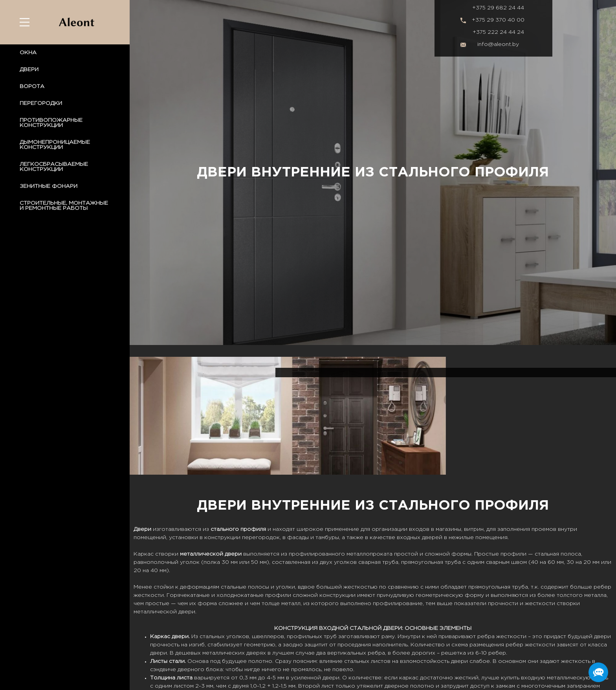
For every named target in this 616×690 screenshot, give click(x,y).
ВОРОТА (32, 86)
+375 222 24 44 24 (498, 32)
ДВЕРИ (29, 70)
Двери (142, 529)
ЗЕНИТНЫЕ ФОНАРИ (49, 186)
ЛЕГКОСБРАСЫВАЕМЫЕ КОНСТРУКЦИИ (54, 167)
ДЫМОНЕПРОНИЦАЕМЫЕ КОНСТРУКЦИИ (55, 145)
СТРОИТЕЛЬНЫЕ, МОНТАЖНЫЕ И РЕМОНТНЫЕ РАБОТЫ (64, 206)
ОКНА (28, 53)
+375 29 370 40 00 (498, 20)
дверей (432, 538)
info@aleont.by (498, 44)
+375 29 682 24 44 (498, 8)
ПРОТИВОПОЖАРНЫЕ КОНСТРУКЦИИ (51, 123)
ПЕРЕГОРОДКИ (41, 103)
